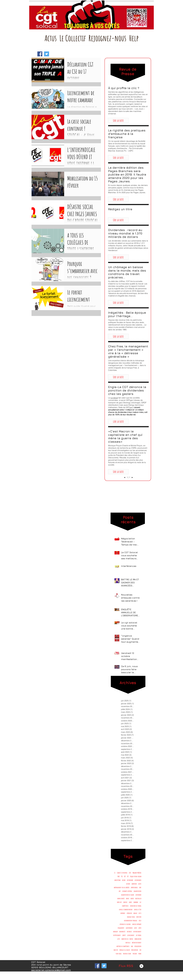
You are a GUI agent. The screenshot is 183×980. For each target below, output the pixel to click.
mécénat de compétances (123, 946)
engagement (121, 928)
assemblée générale (127, 891)
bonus (128, 898)
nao (132, 946)
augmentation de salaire (128, 895)
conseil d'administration (126, 909)
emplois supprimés (137, 924)
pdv (140, 950)
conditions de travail (136, 906)
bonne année (121, 898)
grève (140, 928)
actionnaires (138, 880)
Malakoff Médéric (137, 873)
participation (135, 950)
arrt (140, 887)
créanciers (129, 913)
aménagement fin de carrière (122, 887)
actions (128, 884)
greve (136, 928)
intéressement (117, 935)
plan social (119, 954)
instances (129, 932)
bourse (132, 898)
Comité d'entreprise (122, 873)
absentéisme (118, 880)
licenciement (131, 935)
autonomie (138, 895)
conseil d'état (138, 909)
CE (115, 873)
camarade (136, 902)
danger (135, 913)
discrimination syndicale (131, 921)
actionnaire (130, 880)
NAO (119, 876)
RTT (128, 876)
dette (140, 913)
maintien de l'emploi (127, 939)
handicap (115, 932)
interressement (137, 932)
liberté (124, 935)
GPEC (130, 873)
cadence (125, 902)
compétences (125, 906)
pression (135, 954)
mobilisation (138, 939)
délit (140, 921)
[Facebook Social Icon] (40, 54)
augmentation (138, 891)
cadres (130, 902)
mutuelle (128, 943)
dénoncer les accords (125, 924)
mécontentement (137, 943)
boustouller (138, 898)
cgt (140, 902)
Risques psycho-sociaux (136, 876)
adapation (134, 884)
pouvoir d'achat (127, 954)
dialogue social (131, 917)
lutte (119, 939)
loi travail (139, 935)
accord (124, 880)
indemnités (122, 932)
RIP (125, 876)
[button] (118, 120)
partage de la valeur (125, 950)
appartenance (134, 887)
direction (139, 917)
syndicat (114, 398)
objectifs (116, 950)
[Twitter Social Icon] (47, 54)
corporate (123, 913)
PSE (122, 876)
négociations (138, 946)
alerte (140, 884)
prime (140, 954)
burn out (119, 902)
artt (120, 891)
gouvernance (129, 928)
